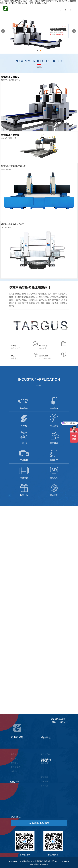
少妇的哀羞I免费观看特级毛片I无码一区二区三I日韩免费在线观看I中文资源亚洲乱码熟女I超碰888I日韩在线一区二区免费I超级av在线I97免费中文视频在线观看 (38, 2)
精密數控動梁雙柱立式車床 (12, 224)
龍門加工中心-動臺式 (10, 77)
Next (74, 32)
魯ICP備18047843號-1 (39, 864)
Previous (4, 32)
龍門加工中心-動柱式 (10, 135)
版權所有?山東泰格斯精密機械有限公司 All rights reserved (46, 861)
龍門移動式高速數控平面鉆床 (13, 166)
